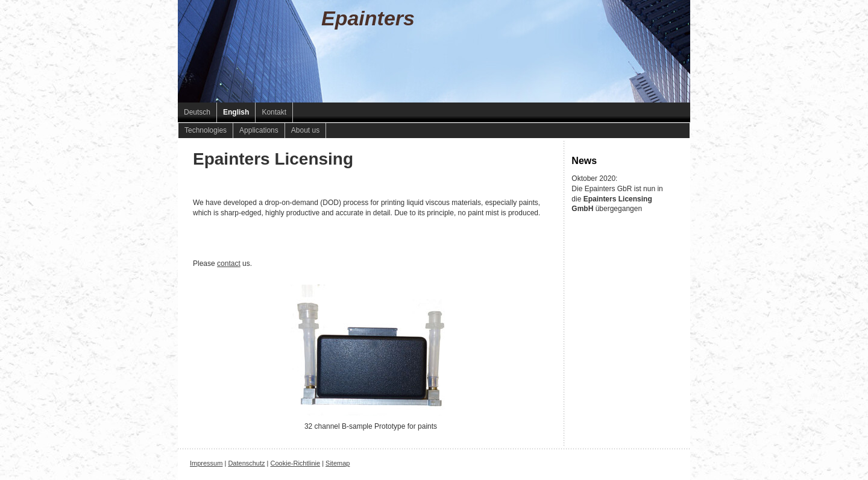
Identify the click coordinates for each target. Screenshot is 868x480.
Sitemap (338, 463)
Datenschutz (246, 463)
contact (229, 264)
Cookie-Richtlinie (296, 463)
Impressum (206, 463)
